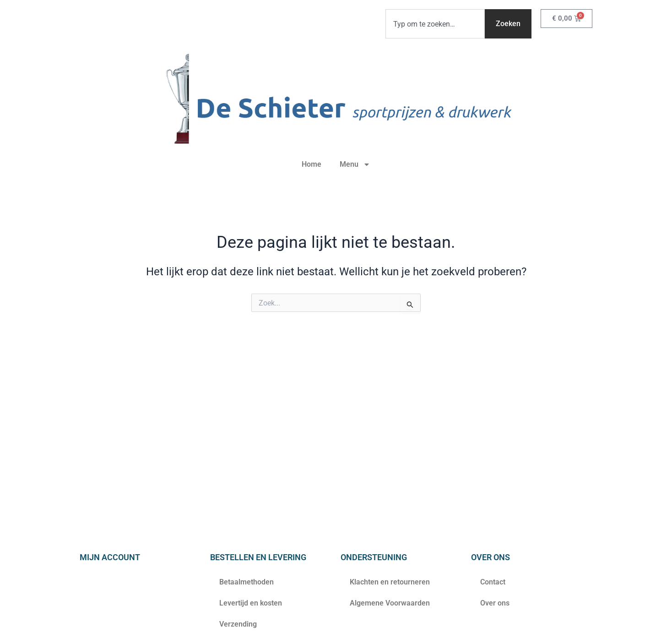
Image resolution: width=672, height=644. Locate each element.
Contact (493, 582)
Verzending (238, 624)
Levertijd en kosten (251, 603)
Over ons (495, 603)
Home (312, 164)
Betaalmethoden (247, 582)
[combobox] (435, 24)
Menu (355, 164)
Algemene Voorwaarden (390, 603)
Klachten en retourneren (390, 582)
